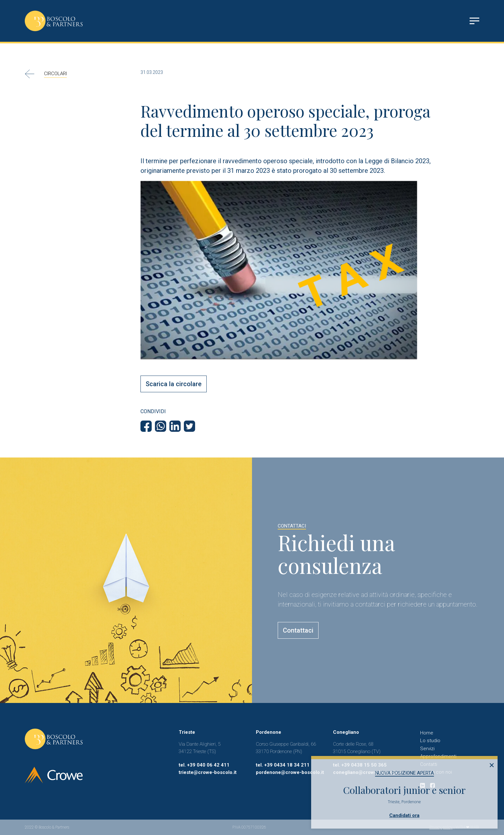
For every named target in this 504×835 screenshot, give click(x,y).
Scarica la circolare (174, 384)
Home (427, 733)
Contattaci (298, 630)
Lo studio (430, 741)
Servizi (427, 749)
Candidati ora (404, 815)
